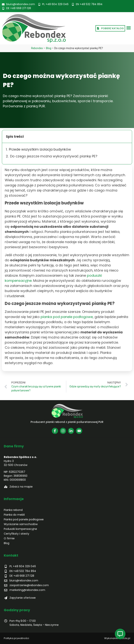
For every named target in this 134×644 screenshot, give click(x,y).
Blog (49, 48)
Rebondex (37, 48)
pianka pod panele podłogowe (67, 317)
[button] (129, 28)
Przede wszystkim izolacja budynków (40, 149)
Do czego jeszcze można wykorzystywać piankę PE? (54, 156)
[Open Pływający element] (120, 634)
